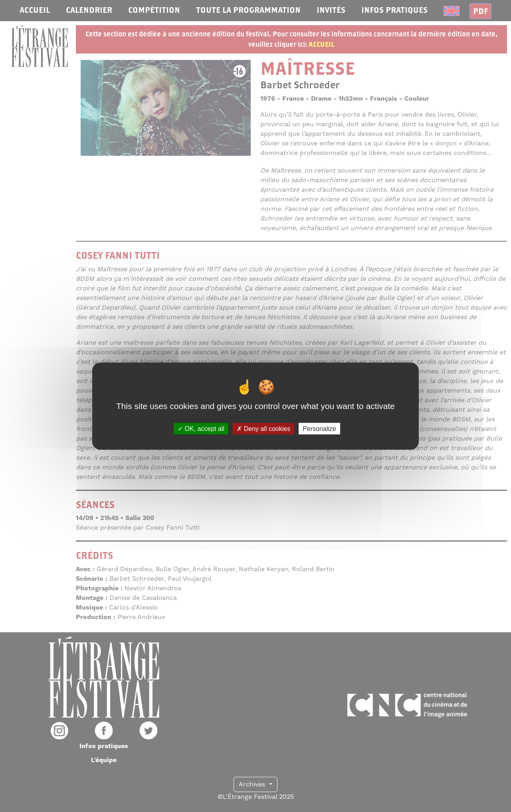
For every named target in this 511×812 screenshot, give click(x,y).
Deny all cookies (263, 429)
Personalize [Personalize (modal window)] (319, 429)
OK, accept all (201, 429)
